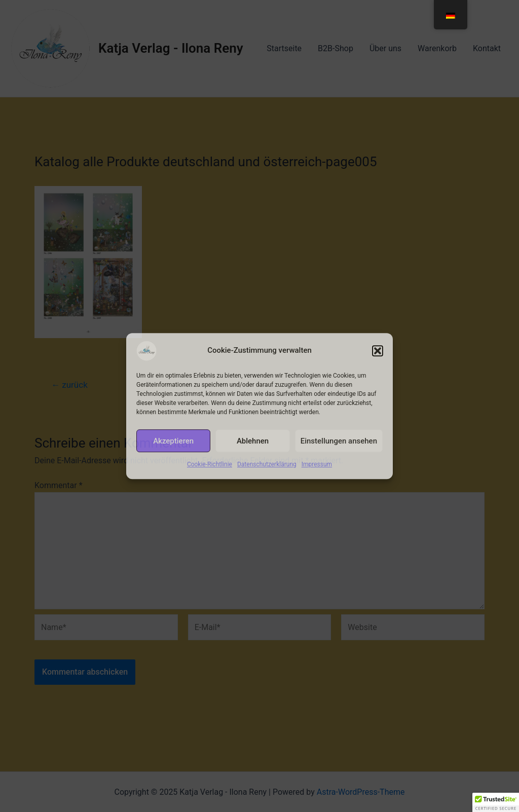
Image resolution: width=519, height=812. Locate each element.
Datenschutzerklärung (267, 464)
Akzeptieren (173, 441)
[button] (378, 351)
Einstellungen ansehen (339, 441)
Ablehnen (253, 441)
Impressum (317, 464)
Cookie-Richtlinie (210, 464)
